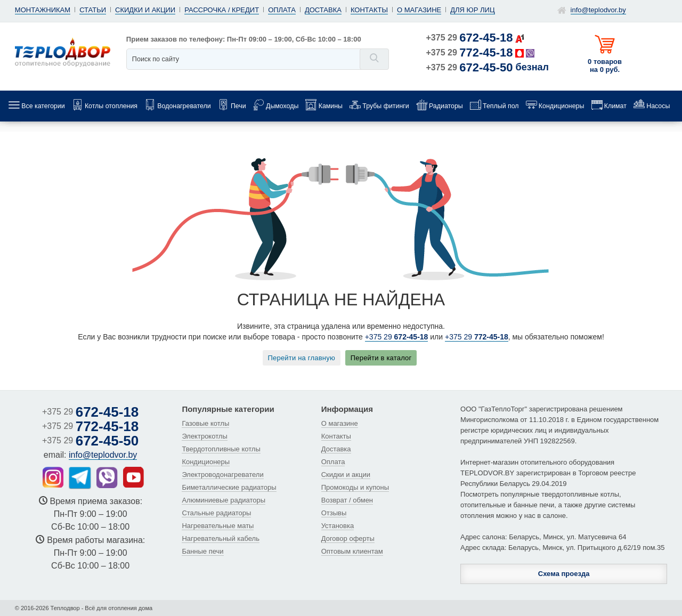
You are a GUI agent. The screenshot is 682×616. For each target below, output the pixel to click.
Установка (338, 526)
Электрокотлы (204, 436)
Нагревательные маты (218, 526)
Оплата (282, 10)
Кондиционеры (206, 462)
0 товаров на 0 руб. (605, 66)
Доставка (323, 10)
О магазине (419, 10)
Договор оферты (348, 538)
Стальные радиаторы (216, 513)
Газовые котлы (205, 423)
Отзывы (334, 513)
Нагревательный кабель (221, 538)
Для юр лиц (472, 10)
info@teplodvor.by (598, 10)
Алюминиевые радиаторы (224, 500)
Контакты (369, 10)
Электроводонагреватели (222, 475)
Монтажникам (43, 10)
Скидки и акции (145, 10)
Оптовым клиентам (352, 551)
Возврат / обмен (347, 500)
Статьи (93, 10)
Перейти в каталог (381, 358)
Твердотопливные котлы (221, 449)
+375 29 (470, 38)
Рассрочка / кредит (222, 10)
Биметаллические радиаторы (229, 487)
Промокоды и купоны (355, 487)
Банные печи (202, 551)
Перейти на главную (302, 358)
